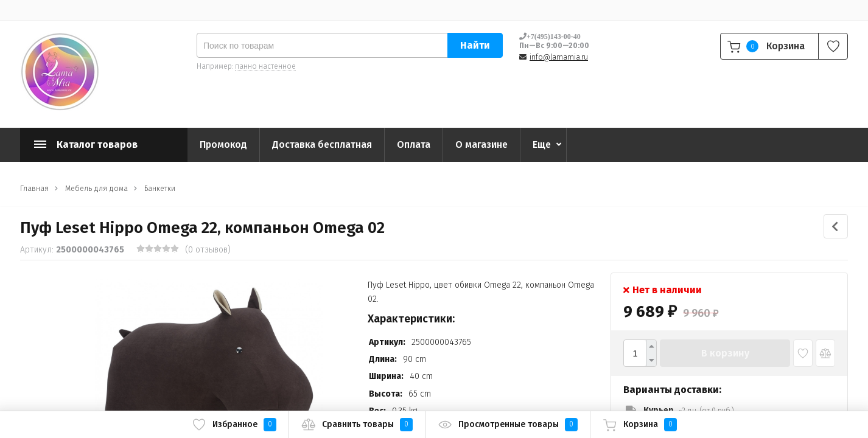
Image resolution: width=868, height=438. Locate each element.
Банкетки (160, 189)
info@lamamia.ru (559, 57)
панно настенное (265, 66)
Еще (542, 144)
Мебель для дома (96, 189)
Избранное (234, 425)
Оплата (414, 144)
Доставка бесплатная (322, 144)
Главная (34, 189)
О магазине (481, 144)
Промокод (223, 144)
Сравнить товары (357, 425)
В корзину (725, 353)
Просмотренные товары (508, 425)
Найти (475, 45)
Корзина (640, 425)
